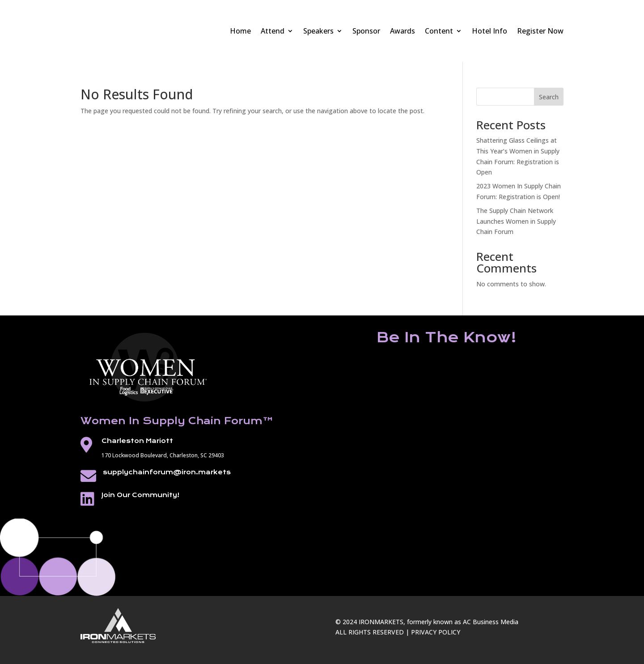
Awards (402, 31)
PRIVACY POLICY (436, 632)
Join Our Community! (140, 495)
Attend (273, 31)
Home (240, 31)
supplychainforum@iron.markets (167, 472)
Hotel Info (489, 31)
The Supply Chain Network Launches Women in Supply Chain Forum (516, 221)
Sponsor (366, 31)
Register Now (540, 31)
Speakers (318, 31)
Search (549, 97)
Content (439, 31)
